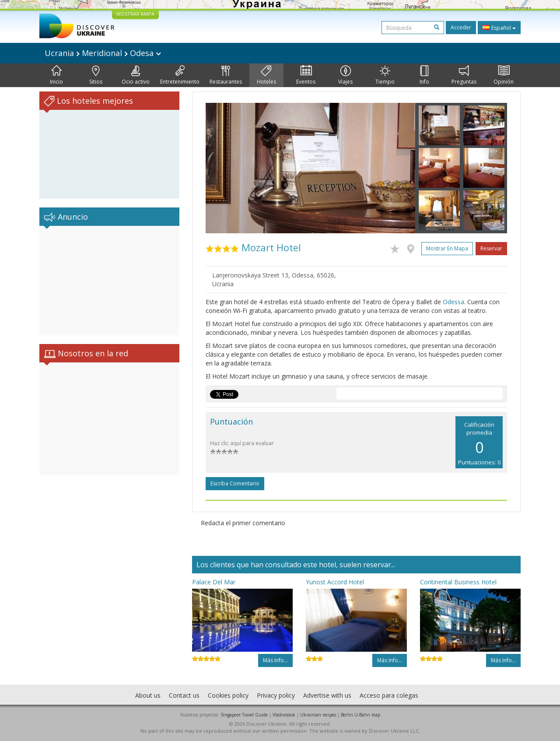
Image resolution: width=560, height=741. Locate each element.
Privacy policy (276, 695)
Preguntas (464, 75)
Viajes (345, 75)
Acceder (461, 27)
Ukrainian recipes (318, 715)
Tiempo (385, 75)
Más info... (275, 660)
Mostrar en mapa (447, 248)
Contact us (184, 695)
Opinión (504, 75)
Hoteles (266, 75)
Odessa (453, 302)
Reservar (491, 248)
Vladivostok (284, 715)
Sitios (96, 75)
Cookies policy (228, 695)
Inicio (56, 75)
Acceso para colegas (389, 695)
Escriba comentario (235, 483)
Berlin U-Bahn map (360, 715)
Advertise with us (327, 695)
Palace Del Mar (214, 582)
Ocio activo (136, 75)
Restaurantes (226, 75)
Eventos (306, 75)
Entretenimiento (180, 75)
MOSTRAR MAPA (135, 14)
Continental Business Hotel (458, 582)
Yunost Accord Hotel (335, 582)
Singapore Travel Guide (244, 715)
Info (424, 75)
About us (148, 695)
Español (499, 28)
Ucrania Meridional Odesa (103, 53)
